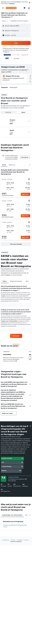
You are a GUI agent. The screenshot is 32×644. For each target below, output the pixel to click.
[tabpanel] (16, 208)
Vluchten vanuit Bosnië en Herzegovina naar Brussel (15, 526)
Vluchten (13, 540)
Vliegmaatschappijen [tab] (16, 281)
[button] (30, 3)
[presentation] (12, 17)
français (12, 3)
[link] (16, 336)
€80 (3, 13)
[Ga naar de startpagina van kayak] (11, 8)
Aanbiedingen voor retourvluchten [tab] (12, 515)
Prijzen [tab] (5, 281)
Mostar (12, 130)
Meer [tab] (27, 281)
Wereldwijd (20, 540)
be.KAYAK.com (6, 540)
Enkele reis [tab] (12, 165)
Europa (26, 540)
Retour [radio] (23, 112)
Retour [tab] (4, 165)
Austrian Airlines (13, 477)
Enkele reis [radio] (8, 112)
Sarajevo (12, 120)
